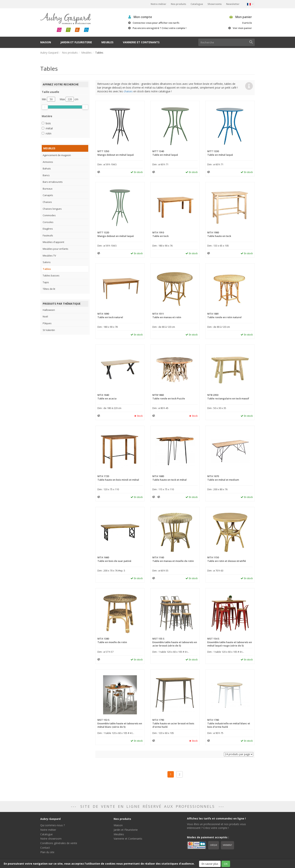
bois (48, 123)
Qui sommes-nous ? (52, 825)
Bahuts (47, 168)
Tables (47, 269)
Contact (45, 848)
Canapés (48, 195)
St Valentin (49, 330)
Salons (47, 262)
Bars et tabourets (53, 182)
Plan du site (47, 852)
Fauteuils (48, 235)
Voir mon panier (242, 28)
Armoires (48, 162)
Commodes (49, 215)
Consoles (48, 222)
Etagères (48, 229)
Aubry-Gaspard (49, 53)
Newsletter (233, 4)
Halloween (49, 310)
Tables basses (51, 275)
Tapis (46, 282)
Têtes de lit (49, 289)
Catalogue (197, 4)
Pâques (47, 323)
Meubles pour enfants (56, 249)
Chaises (47, 202)
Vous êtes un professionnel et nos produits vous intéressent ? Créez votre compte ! (216, 826)
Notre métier (159, 4)
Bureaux (48, 189)
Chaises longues (52, 209)
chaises (128, 91)
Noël (45, 316)
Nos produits (178, 4)
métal (49, 128)
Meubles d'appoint (53, 242)
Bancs (46, 175)
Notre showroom (51, 839)
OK (226, 864)
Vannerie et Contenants (141, 42)
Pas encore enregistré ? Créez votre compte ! (160, 28)
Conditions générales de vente (59, 843)
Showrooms (215, 4)
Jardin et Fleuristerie (76, 42)
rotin (49, 133)
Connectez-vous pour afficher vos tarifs (156, 23)
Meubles (107, 42)
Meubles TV (49, 256)
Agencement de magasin (57, 155)
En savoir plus (210, 864)
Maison (46, 42)
